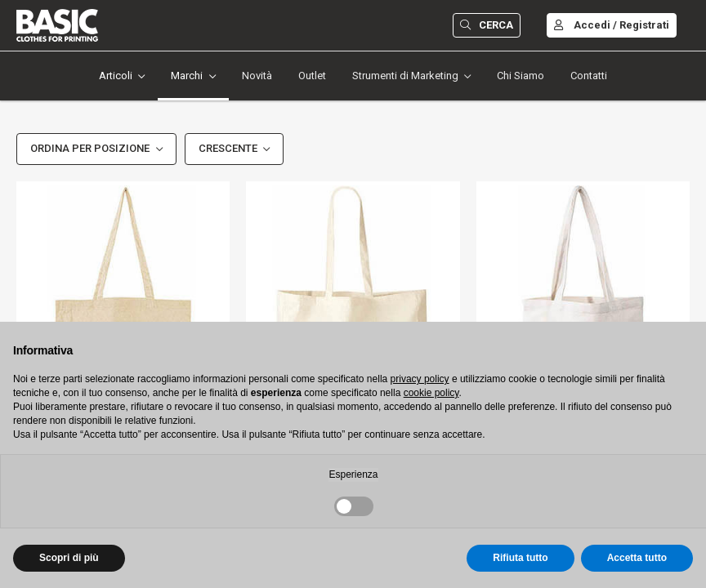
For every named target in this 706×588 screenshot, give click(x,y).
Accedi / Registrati (612, 25)
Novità (257, 76)
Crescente (228, 148)
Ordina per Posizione (90, 148)
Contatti (589, 76)
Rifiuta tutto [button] (520, 558)
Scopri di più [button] (69, 558)
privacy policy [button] (420, 379)
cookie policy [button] (431, 393)
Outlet (312, 76)
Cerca (487, 25)
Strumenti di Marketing (405, 76)
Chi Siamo (521, 76)
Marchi (187, 76)
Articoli (116, 76)
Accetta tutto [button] (637, 558)
